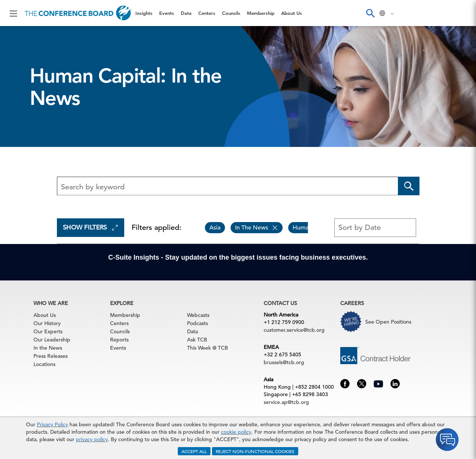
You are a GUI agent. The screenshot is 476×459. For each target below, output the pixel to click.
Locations (44, 364)
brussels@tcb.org (284, 362)
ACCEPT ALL (194, 451)
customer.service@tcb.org (294, 330)
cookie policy (236, 432)
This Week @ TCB (208, 348)
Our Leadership (52, 340)
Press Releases (51, 356)
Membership (261, 13)
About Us (292, 13)
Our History (47, 323)
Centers (207, 13)
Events (167, 13)
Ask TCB (197, 340)
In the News (48, 348)
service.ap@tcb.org (286, 402)
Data (186, 13)
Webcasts (198, 315)
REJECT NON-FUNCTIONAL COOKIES (255, 451)
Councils (231, 13)
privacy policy (92, 439)
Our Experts (48, 331)
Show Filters (91, 227)
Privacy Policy (52, 424)
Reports (119, 340)
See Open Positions (388, 322)
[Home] (78, 13)
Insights (144, 13)
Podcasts (197, 323)
